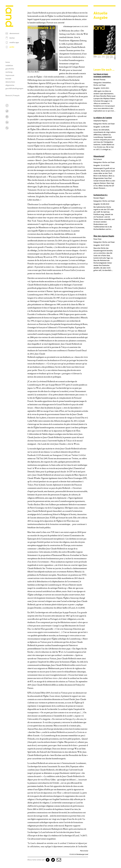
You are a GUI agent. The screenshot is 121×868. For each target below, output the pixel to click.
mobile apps (14, 42)
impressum (10, 75)
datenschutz (10, 82)
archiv (12, 47)
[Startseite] (9, 26)
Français (16, 96)
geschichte (10, 69)
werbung (9, 72)
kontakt (8, 79)
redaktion (9, 65)
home (8, 62)
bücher (12, 38)
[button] (59, 860)
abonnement (14, 33)
